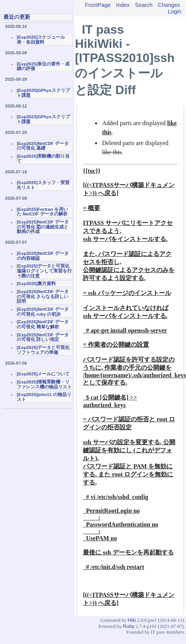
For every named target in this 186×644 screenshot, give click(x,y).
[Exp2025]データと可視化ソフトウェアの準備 (43, 350)
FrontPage (98, 5)
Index (123, 5)
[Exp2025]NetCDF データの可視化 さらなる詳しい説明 (43, 296)
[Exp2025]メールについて (43, 374)
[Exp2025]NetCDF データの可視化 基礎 (43, 146)
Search (144, 5)
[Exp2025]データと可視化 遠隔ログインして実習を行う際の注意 (44, 271)
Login (175, 11)
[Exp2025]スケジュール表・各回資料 (41, 40)
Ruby (129, 626)
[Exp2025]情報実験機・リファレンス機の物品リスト (44, 384)
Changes (169, 5)
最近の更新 (17, 17)
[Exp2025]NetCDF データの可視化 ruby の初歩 (43, 312)
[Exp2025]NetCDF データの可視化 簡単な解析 (43, 324)
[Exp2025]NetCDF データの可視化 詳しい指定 (43, 337)
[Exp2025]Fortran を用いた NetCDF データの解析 (42, 212)
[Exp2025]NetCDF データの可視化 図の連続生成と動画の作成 (43, 227)
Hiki (132, 620)
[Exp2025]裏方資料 (36, 284)
